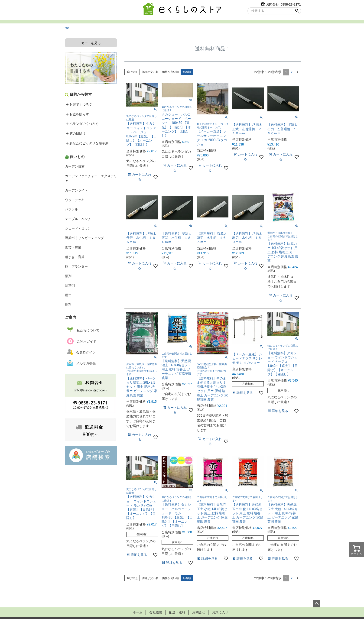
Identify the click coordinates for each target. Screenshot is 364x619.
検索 (297, 11)
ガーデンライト (76, 190)
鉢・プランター (76, 266)
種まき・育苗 (75, 257)
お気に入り (221, 612)
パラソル (71, 209)
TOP (66, 28)
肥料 (68, 305)
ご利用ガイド (82, 341)
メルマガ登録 (81, 363)
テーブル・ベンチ (78, 219)
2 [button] (292, 72)
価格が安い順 (150, 72)
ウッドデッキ (75, 200)
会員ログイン (81, 352)
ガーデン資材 (75, 166)
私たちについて (83, 330)
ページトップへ (317, 604)
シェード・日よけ (78, 228)
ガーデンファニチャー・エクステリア (91, 178)
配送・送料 (177, 612)
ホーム (136, 612)
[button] (298, 72)
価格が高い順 (170, 72)
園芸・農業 (73, 247)
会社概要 (155, 612)
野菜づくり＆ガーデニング (84, 238)
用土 (68, 295)
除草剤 (70, 285)
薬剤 (68, 276)
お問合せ (199, 612)
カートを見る (91, 43)
